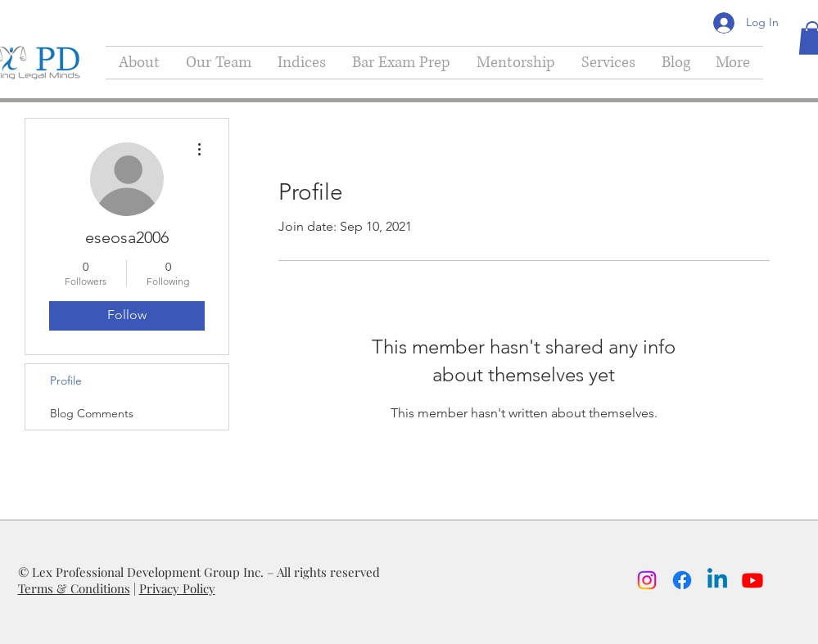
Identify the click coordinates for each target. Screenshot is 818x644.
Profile (66, 381)
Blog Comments (92, 413)
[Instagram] (647, 580)
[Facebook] (682, 580)
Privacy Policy (177, 588)
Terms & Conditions (74, 588)
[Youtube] (752, 580)
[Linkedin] (717, 580)
